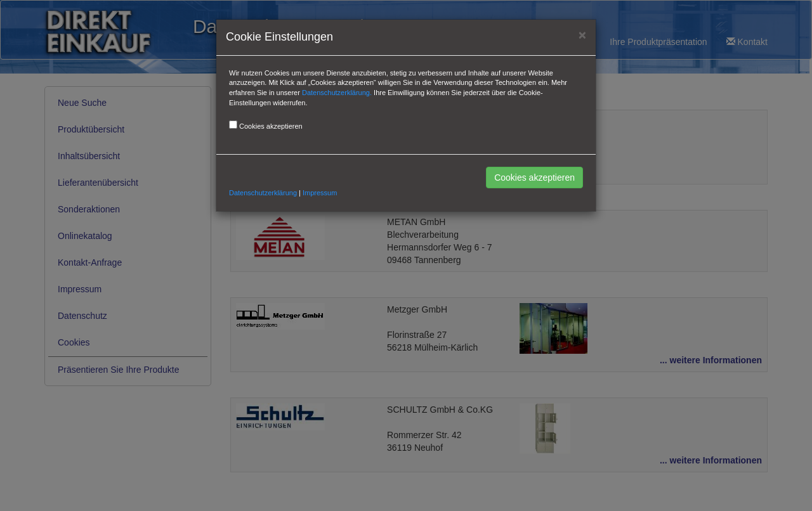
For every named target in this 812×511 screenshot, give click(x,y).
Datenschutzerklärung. (337, 93)
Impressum (320, 193)
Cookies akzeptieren (534, 178)
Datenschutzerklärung (263, 193)
